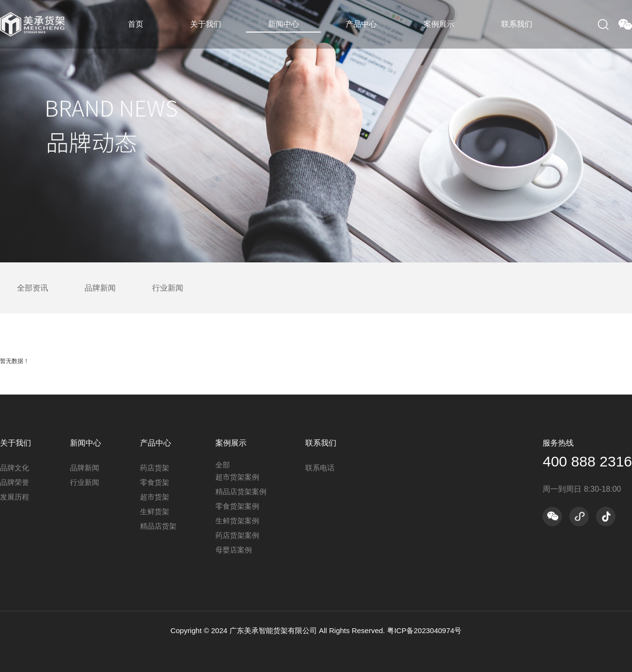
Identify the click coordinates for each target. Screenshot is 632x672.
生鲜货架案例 (237, 521)
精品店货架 (158, 526)
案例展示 (439, 24)
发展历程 (15, 497)
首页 (136, 24)
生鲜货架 (155, 511)
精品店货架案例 (241, 491)
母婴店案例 (234, 550)
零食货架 (155, 482)
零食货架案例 (237, 506)
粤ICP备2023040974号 (424, 630)
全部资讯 (33, 288)
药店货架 (155, 468)
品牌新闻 (100, 288)
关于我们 (206, 24)
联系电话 (320, 468)
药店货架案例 (237, 535)
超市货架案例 (237, 477)
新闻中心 (283, 24)
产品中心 (361, 24)
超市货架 (155, 497)
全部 (223, 465)
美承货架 (39, 24)
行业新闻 (168, 288)
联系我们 (517, 24)
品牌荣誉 (15, 482)
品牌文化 (15, 468)
